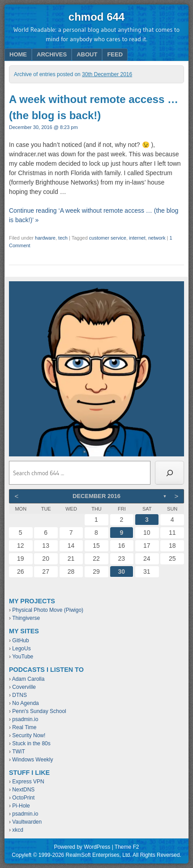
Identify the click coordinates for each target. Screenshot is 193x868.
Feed (115, 54)
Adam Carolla (28, 679)
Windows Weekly (32, 760)
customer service (108, 238)
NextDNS (23, 790)
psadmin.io (25, 719)
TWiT (19, 752)
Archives (52, 54)
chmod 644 (96, 17)
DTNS (19, 695)
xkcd (18, 830)
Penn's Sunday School (39, 711)
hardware (45, 238)
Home (18, 54)
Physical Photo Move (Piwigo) (48, 610)
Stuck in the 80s (31, 743)
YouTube (23, 657)
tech (63, 238)
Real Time (24, 727)
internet (137, 238)
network (157, 238)
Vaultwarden (27, 822)
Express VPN (28, 782)
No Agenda (25, 703)
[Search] (169, 473)
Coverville (24, 687)
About (87, 54)
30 (122, 572)
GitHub (20, 640)
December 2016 (96, 496)
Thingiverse (26, 618)
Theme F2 (127, 847)
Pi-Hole (21, 806)
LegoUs (21, 649)
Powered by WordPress (82, 847)
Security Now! (29, 735)
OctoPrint (23, 798)
